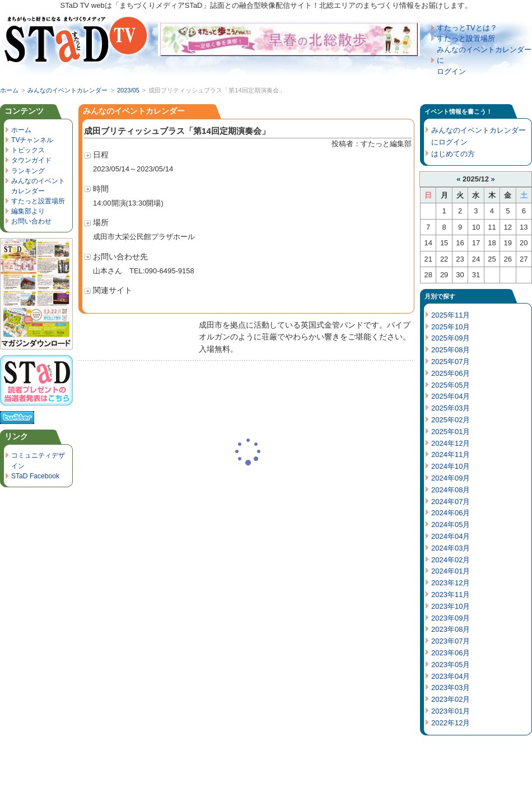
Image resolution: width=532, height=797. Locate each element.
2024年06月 (451, 513)
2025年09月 (451, 338)
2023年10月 (451, 606)
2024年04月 (451, 536)
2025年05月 (451, 385)
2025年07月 (451, 362)
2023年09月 (451, 618)
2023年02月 (451, 699)
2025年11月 (451, 315)
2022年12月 (451, 723)
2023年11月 (451, 595)
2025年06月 (451, 373)
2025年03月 (451, 408)
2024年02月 (451, 560)
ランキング (28, 171)
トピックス (28, 150)
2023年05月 (451, 665)
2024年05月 (451, 525)
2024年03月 (451, 548)
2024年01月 (451, 571)
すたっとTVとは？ (467, 28)
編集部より (28, 211)
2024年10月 (451, 466)
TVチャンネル (32, 140)
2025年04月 (451, 396)
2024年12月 (451, 443)
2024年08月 (451, 490)
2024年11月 (451, 455)
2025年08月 (451, 350)
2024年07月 (451, 502)
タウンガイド (31, 160)
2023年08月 (451, 629)
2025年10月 (451, 327)
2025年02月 (451, 420)
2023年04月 (451, 676)
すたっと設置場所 (466, 38)
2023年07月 (451, 641)
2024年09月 (451, 478)
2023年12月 (451, 583)
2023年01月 (451, 711)
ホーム (9, 90)
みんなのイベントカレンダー (67, 90)
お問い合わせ (31, 221)
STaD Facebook (35, 476)
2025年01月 (451, 432)
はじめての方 (453, 154)
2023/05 (128, 90)
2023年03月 (451, 688)
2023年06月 (451, 653)
